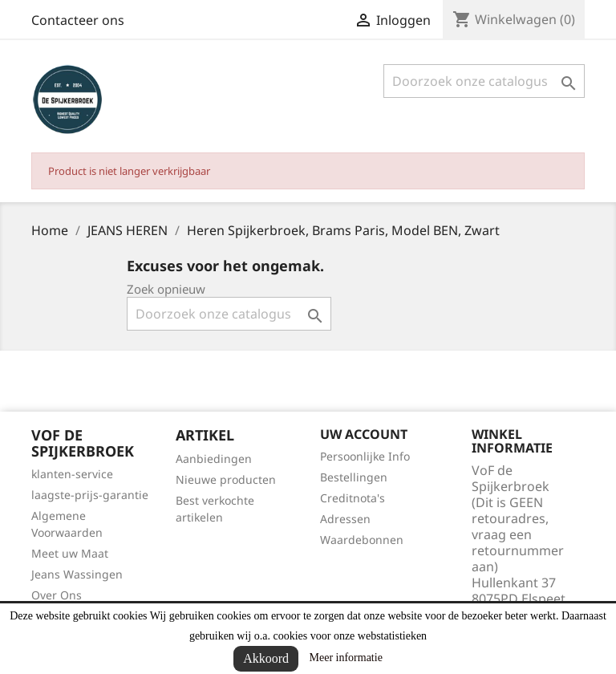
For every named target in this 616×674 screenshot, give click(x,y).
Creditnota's (353, 498)
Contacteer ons (78, 20)
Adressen (345, 519)
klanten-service (72, 474)
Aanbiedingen (214, 459)
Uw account (364, 434)
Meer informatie (346, 658)
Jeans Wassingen (77, 574)
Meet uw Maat (70, 553)
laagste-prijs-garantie (90, 495)
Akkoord (266, 658)
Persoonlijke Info (365, 456)
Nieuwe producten (226, 479)
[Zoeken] (484, 81)
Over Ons (57, 595)
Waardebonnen (362, 540)
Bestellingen (354, 477)
